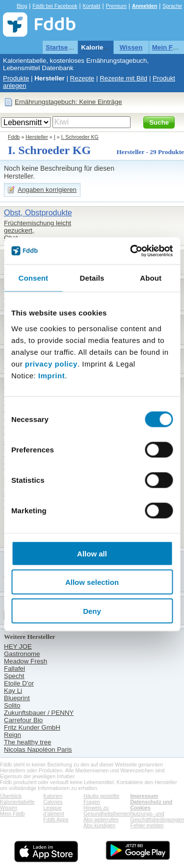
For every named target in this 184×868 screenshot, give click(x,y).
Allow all (92, 553)
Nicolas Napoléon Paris (38, 750)
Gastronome (22, 654)
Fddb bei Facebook (55, 6)
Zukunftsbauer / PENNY (39, 713)
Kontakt (91, 6)
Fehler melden (147, 825)
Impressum (144, 796)
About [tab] (151, 278)
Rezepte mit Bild (123, 78)
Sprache (172, 6)
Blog (22, 6)
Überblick (11, 796)
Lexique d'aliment (53, 811)
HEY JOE (18, 646)
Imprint (52, 375)
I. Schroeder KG (79, 137)
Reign (13, 735)
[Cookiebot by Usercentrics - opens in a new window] (131, 251)
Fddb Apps (56, 819)
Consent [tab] (33, 278)
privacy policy (51, 363)
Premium (116, 6)
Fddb (14, 137)
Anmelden (145, 6)
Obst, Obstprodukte (38, 213)
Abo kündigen (99, 825)
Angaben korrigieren (47, 190)
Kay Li (13, 691)
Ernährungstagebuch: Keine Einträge (68, 102)
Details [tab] (92, 278)
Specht (14, 676)
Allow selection (92, 582)
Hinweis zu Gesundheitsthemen (107, 811)
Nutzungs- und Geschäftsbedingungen (157, 816)
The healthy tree (27, 742)
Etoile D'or (19, 683)
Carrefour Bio (23, 720)
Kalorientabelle (105, 47)
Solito (12, 705)
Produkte (16, 78)
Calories (53, 802)
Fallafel (14, 669)
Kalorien (53, 796)
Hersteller (50, 78)
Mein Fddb (12, 814)
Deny (92, 611)
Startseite (61, 47)
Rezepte (82, 78)
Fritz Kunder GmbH (32, 727)
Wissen (131, 47)
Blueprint (17, 698)
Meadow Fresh (26, 661)
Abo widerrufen (101, 819)
